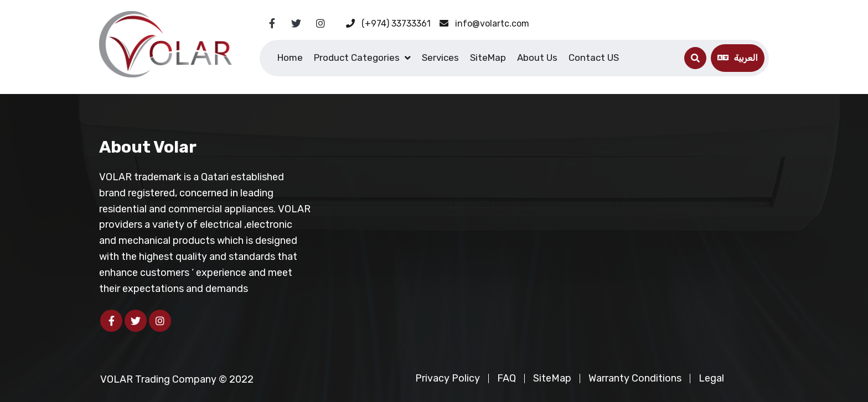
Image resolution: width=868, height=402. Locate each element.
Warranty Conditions (635, 378)
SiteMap (488, 58)
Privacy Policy (448, 378)
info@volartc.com (484, 24)
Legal (711, 378)
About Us (537, 58)
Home (290, 58)
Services (440, 58)
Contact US (594, 58)
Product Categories (357, 58)
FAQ (507, 378)
